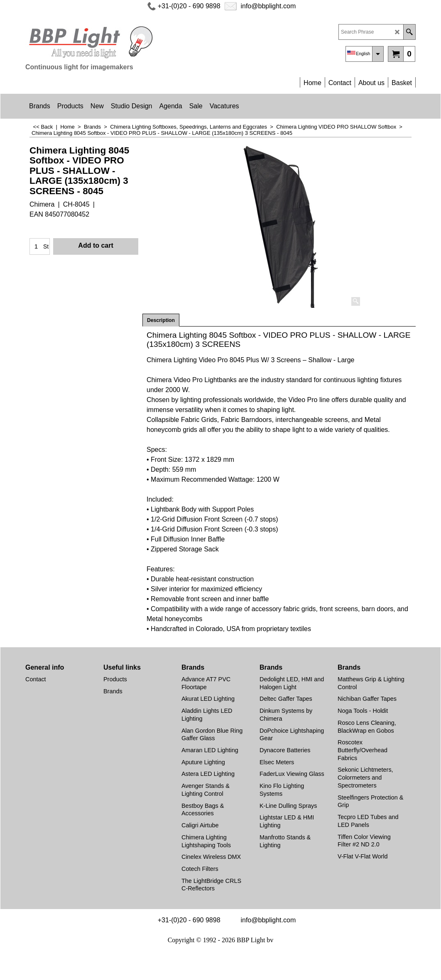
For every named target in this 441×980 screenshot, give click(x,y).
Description (161, 320)
